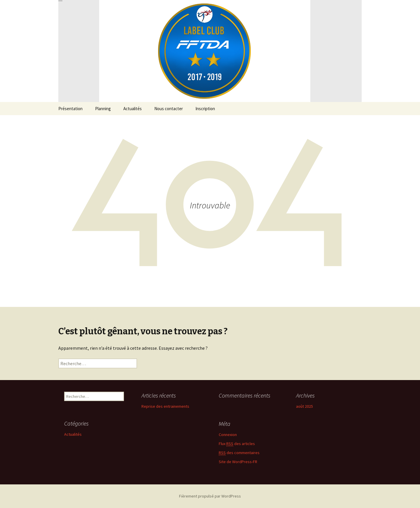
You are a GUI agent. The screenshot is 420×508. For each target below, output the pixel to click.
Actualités (133, 109)
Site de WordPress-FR (238, 462)
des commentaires (239, 453)
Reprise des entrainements (165, 406)
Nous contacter (169, 109)
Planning (103, 109)
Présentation (70, 109)
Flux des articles (237, 444)
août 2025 (304, 406)
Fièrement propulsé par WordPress (210, 496)
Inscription (205, 109)
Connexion (228, 435)
